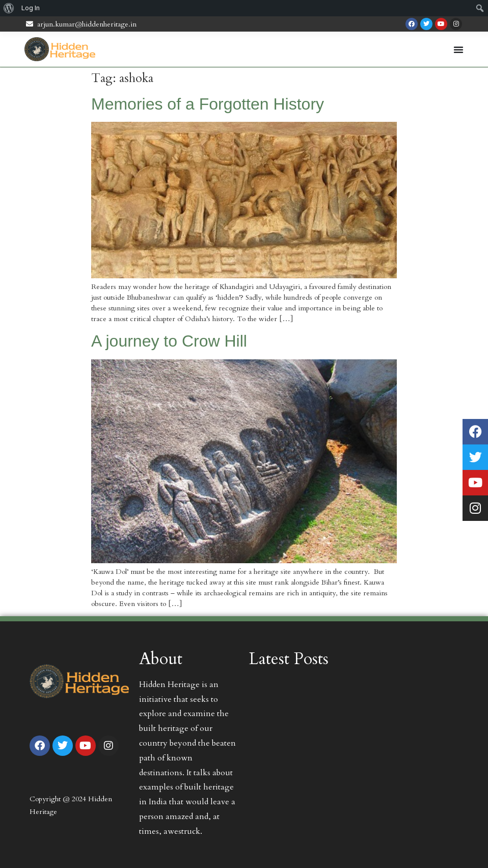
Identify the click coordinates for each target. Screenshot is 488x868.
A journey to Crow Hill (169, 341)
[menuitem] (9, 8)
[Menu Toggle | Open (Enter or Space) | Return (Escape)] (458, 49)
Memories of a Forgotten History (208, 104)
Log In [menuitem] (31, 8)
